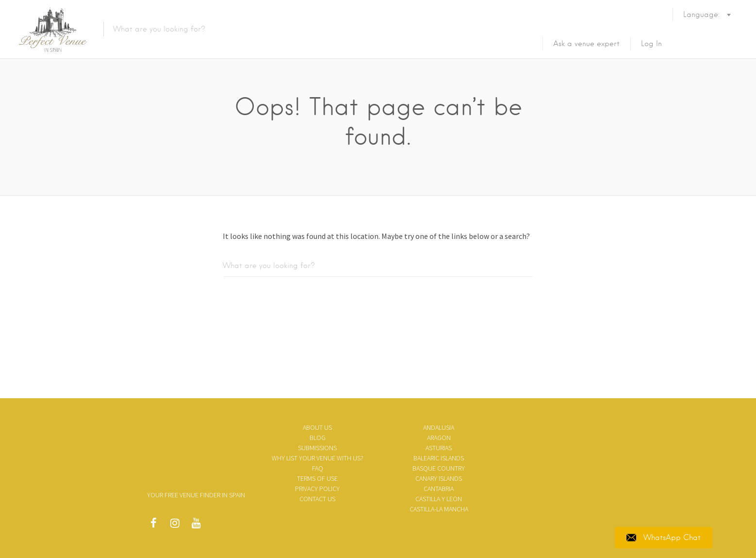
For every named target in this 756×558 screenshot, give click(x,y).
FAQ (318, 468)
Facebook (153, 525)
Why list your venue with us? (318, 458)
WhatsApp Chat (664, 538)
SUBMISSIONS (317, 448)
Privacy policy (317, 489)
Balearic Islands (439, 458)
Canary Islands (439, 478)
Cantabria (439, 489)
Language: (703, 28)
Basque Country (439, 468)
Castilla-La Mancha (439, 509)
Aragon (439, 438)
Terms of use (317, 478)
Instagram (175, 525)
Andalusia (439, 427)
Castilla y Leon (439, 499)
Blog (318, 438)
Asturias (439, 448)
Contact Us (317, 499)
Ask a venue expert (586, 44)
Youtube (196, 525)
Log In (651, 44)
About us (317, 427)
